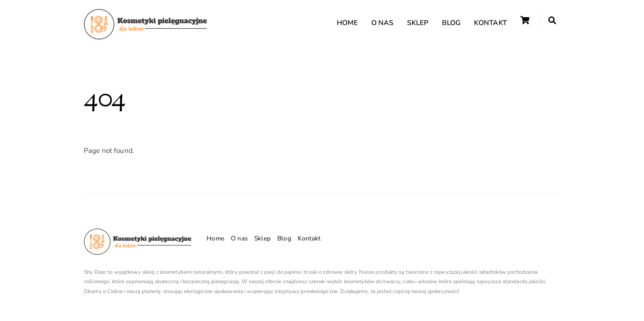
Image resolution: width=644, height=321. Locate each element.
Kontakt (490, 23)
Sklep (418, 23)
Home (347, 23)
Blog (451, 23)
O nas (383, 23)
